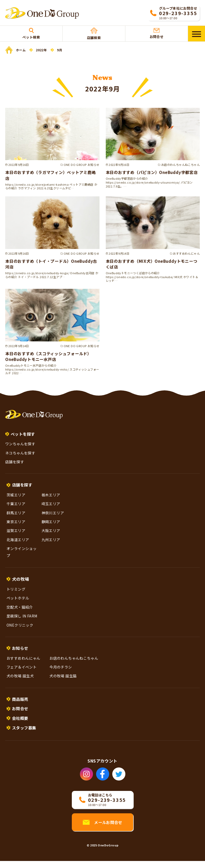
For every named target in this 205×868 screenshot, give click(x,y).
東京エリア (16, 526)
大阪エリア (51, 535)
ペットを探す (24, 438)
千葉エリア (16, 508)
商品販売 (21, 704)
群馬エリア (16, 517)
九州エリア (51, 544)
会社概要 (21, 724)
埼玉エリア (51, 508)
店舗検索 (94, 34)
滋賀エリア (16, 535)
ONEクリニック (20, 630)
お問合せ (157, 34)
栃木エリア (51, 499)
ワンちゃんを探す (20, 448)
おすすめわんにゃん (24, 663)
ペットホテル (18, 603)
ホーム (21, 50)
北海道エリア (18, 544)
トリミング (16, 594)
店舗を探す (15, 466)
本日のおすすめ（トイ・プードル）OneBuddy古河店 (52, 267)
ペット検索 (31, 34)
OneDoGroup (108, 852)
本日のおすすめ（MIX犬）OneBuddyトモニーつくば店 (152, 267)
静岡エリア (51, 526)
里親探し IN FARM (22, 621)
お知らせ (21, 653)
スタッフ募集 (25, 734)
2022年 (41, 50)
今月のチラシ (61, 672)
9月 (60, 50)
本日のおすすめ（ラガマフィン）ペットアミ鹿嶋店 (51, 175)
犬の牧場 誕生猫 (63, 681)
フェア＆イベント (22, 672)
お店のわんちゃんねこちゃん (74, 663)
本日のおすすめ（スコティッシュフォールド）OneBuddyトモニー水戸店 (51, 360)
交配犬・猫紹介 (20, 612)
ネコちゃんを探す (20, 457)
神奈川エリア (53, 517)
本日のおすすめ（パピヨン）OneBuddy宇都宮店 (153, 175)
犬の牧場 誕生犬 (20, 681)
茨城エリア (16, 499)
